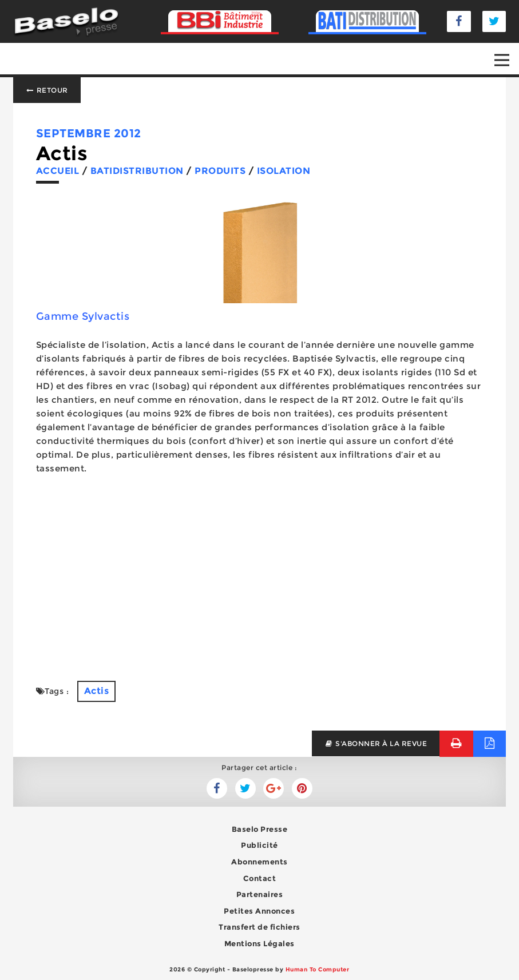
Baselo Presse (260, 829)
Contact (260, 878)
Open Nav (507, 52)
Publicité (259, 845)
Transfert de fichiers (259, 927)
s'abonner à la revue (376, 743)
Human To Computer (318, 969)
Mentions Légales (259, 943)
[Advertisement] (260, 578)
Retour (47, 90)
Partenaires (260, 894)
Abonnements (259, 862)
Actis (97, 691)
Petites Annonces (259, 911)
